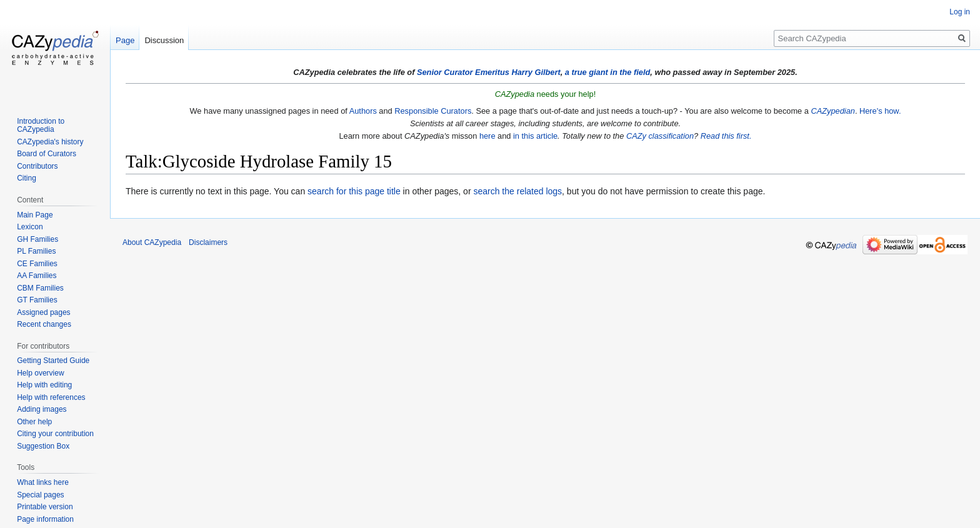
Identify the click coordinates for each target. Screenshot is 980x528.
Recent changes (44, 324)
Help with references (51, 397)
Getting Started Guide (53, 361)
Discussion (164, 40)
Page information (45, 519)
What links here (43, 482)
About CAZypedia (152, 242)
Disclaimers (208, 242)
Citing (27, 178)
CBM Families (40, 288)
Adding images (42, 409)
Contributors (37, 166)
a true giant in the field (608, 72)
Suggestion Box (43, 446)
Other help (34, 422)
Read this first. (726, 136)
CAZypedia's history (50, 142)
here (487, 136)
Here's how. (880, 111)
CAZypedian (832, 111)
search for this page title (354, 191)
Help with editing (44, 385)
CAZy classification (660, 136)
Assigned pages (43, 312)
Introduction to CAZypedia (41, 126)
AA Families (37, 276)
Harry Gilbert (536, 72)
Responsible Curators (433, 111)
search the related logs (517, 191)
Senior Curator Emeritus (463, 72)
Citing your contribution (55, 434)
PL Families (36, 251)
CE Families (37, 264)
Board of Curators (47, 154)
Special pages (40, 495)
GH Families (37, 239)
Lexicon (30, 227)
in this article (535, 136)
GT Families (37, 300)
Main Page (35, 215)
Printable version (45, 507)
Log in (960, 12)
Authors (363, 111)
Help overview (40, 373)
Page (125, 40)
